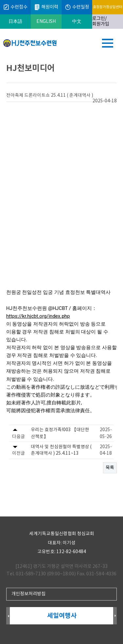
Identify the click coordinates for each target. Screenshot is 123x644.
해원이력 (46, 7)
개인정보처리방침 (29, 594)
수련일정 (77, 7)
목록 (110, 468)
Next (115, 616)
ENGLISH (46, 22)
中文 (77, 22)
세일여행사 (62, 616)
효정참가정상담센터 (108, 7)
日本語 (15, 22)
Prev (8, 616)
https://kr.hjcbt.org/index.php (38, 316)
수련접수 (15, 7)
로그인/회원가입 (101, 21)
